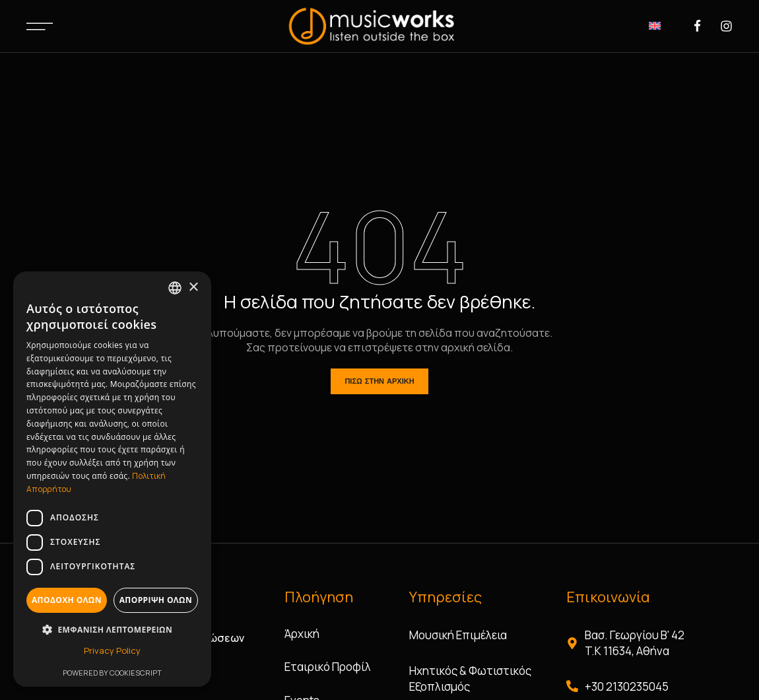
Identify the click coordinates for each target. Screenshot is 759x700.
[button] (112, 629)
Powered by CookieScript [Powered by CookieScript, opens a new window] (112, 673)
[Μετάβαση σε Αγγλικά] (655, 25)
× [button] (193, 288)
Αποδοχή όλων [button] (67, 600)
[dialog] (112, 479)
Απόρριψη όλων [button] (156, 600)
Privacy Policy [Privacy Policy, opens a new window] (112, 650)
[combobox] (175, 288)
